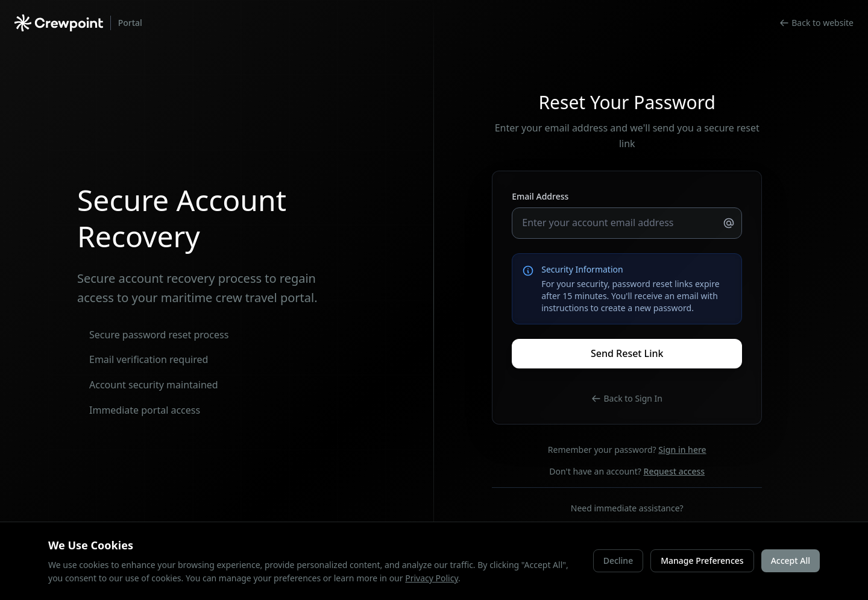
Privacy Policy (432, 578)
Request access (675, 471)
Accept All (791, 561)
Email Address (540, 196)
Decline (618, 561)
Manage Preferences (702, 561)
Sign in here (682, 450)
